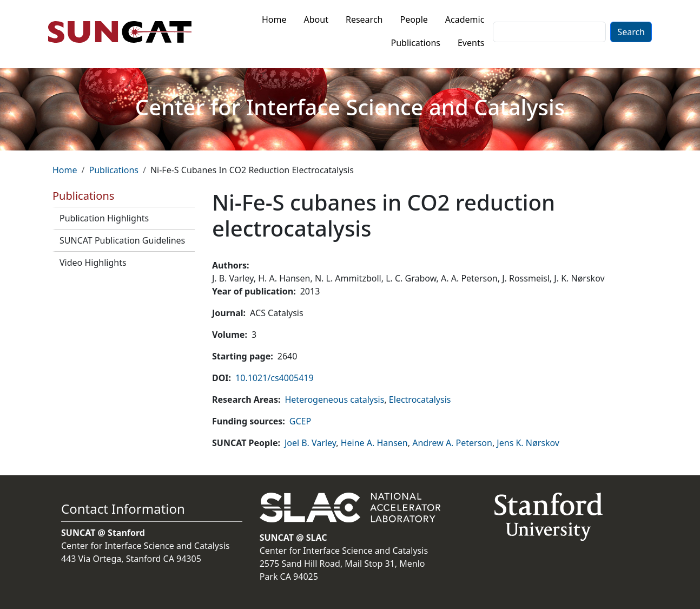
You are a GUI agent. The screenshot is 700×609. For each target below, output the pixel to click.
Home (274, 19)
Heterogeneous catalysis (334, 400)
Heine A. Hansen (374, 443)
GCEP (300, 421)
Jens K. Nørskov (528, 443)
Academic (465, 19)
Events (471, 43)
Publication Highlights (104, 218)
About (316, 19)
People (414, 19)
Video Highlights (93, 263)
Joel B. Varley (310, 443)
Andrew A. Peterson (452, 443)
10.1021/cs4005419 (275, 378)
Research (364, 19)
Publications (416, 43)
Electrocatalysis (420, 400)
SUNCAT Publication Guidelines (122, 240)
